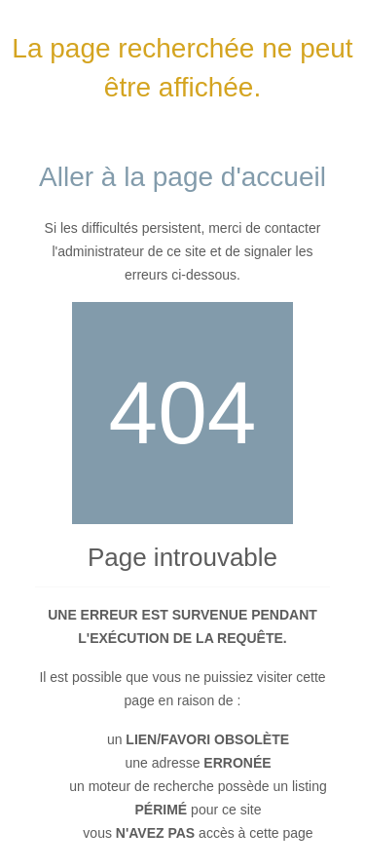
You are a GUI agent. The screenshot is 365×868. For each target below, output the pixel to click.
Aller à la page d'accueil (182, 177)
